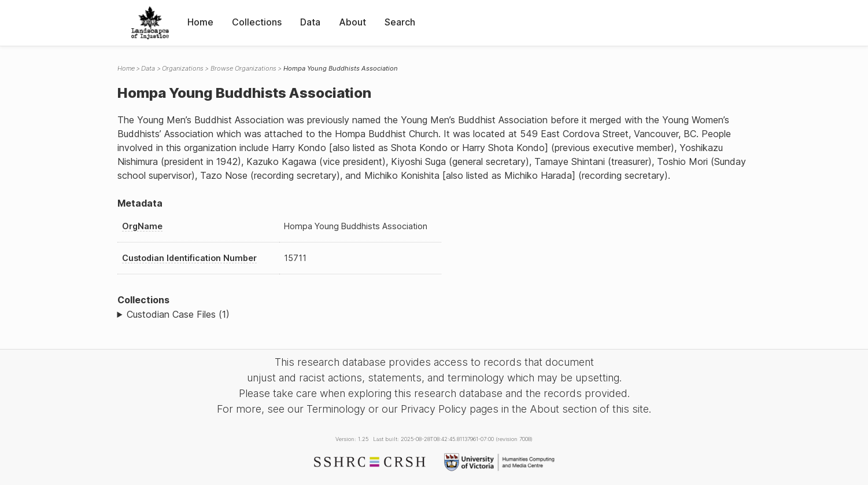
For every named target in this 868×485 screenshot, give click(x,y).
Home (200, 22)
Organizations (183, 68)
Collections (257, 22)
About (352, 22)
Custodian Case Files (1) (178, 314)
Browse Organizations (243, 68)
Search (400, 22)
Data (310, 22)
